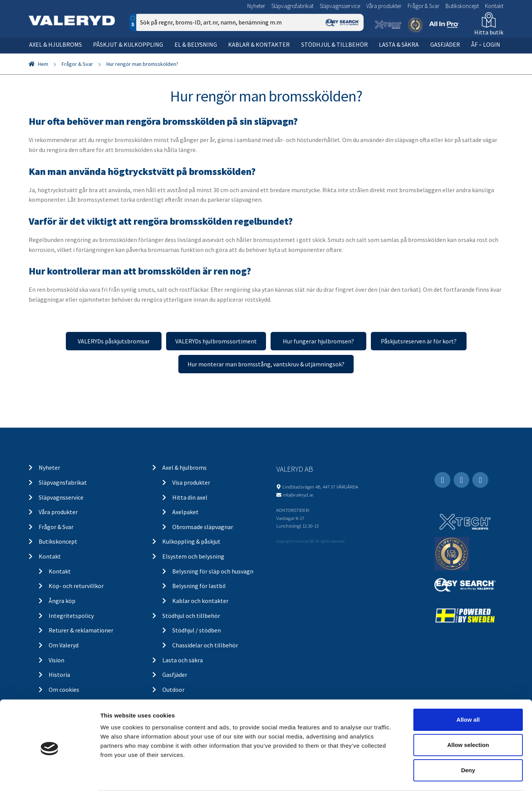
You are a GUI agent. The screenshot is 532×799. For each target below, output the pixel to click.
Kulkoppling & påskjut (191, 541)
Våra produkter (384, 6)
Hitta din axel (190, 497)
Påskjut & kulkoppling (128, 44)
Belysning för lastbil (199, 586)
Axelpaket (185, 512)
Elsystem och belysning (193, 556)
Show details (402, 784)
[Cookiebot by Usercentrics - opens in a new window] (50, 784)
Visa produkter (191, 482)
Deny (468, 749)
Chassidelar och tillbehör (205, 645)
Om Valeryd (64, 645)
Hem (43, 64)
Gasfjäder (445, 44)
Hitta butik (489, 32)
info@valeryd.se (298, 495)
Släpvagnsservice (340, 6)
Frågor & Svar (423, 6)
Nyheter (256, 6)
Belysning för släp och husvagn (213, 571)
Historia (59, 675)
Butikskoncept (462, 6)
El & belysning (196, 44)
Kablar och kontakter (200, 601)
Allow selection (468, 723)
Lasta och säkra (183, 660)
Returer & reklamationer (81, 630)
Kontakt (494, 6)
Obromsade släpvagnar (203, 527)
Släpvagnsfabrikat (292, 6)
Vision (56, 660)
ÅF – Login (486, 44)
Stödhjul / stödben (197, 630)
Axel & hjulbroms (55, 44)
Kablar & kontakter (259, 44)
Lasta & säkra (399, 44)
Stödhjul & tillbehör (335, 44)
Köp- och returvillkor (76, 586)
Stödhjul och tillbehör (191, 616)
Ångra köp (62, 601)
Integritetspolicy (71, 616)
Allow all (468, 698)
